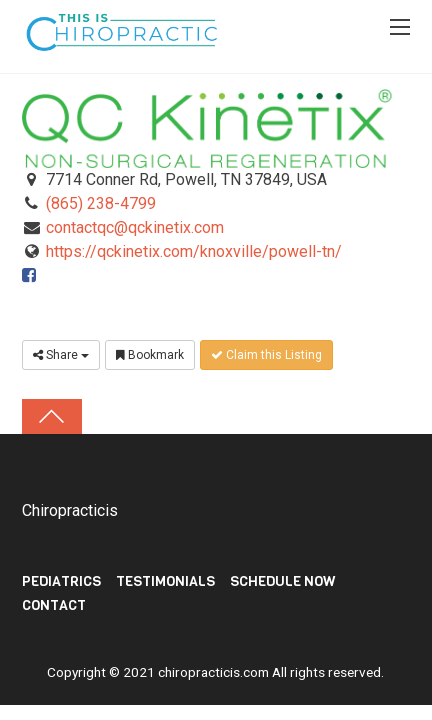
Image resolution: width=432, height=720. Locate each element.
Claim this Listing (266, 355)
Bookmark (150, 355)
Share (61, 355)
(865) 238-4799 (101, 203)
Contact (54, 605)
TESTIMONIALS (165, 581)
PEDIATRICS (61, 581)
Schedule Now (282, 581)
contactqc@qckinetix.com (135, 227)
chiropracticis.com (213, 672)
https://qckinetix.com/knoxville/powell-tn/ (194, 251)
